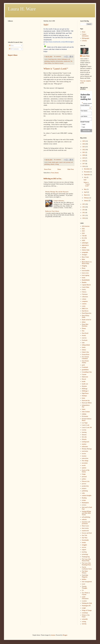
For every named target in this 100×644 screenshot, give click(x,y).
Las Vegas (85, 423)
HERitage (85, 389)
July (85, 177)
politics (84, 479)
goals (57, 162)
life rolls (84, 437)
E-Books (84, 41)
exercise (84, 338)
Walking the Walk (87, 603)
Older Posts (71, 169)
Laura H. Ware (22, 9)
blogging (84, 266)
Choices (84, 292)
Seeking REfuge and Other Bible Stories (86, 513)
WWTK (84, 624)
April (86, 192)
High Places (85, 393)
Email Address (86, 105)
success (84, 547)
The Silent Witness (85, 572)
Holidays (85, 396)
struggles (85, 545)
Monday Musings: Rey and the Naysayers (57, 192)
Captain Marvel (86, 285)
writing (57, 164)
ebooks (59, 59)
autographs (85, 252)
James (84, 409)
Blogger (65, 635)
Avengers (85, 255)
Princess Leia (86, 481)
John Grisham (86, 412)
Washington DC (86, 606)
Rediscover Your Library (52, 211)
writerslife (85, 619)
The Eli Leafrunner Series (87, 568)
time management (87, 582)
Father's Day (85, 352)
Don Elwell (85, 333)
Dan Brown (85, 311)
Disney (84, 328)
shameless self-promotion (57, 61)
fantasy (84, 350)
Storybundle (85, 540)
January (86, 201)
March (86, 195)
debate (84, 322)
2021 (84, 152)
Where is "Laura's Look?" (56, 69)
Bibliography (86, 38)
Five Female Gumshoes (85, 358)
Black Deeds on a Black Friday (87, 263)
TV (83, 590)
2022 (84, 150)
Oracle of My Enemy (86, 471)
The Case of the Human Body (86, 560)
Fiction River (86, 355)
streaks (84, 542)
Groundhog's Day (87, 372)
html (84, 124)
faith (83, 343)
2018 (84, 161)
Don (83, 331)
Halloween (85, 377)
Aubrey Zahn (86, 250)
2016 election (86, 226)
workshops (85, 613)
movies (84, 454)
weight (84, 608)
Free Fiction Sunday (85, 362)
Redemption (65, 59)
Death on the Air (87, 320)
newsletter (85, 463)
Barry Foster (85, 257)
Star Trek (85, 535)
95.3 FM (84, 238)
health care (85, 384)
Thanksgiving (86, 557)
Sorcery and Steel (87, 533)
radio (83, 493)
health (84, 381)
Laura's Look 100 (87, 427)
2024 (84, 144)
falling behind (86, 345)
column (84, 299)
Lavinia (84, 430)
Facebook (85, 340)
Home (59, 169)
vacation (84, 601)
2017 (84, 164)
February (87, 198)
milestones (85, 447)
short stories (85, 528)
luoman (53, 635)
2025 (84, 141)
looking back (86, 442)
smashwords (67, 61)
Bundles (84, 282)
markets (84, 444)
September (87, 175)
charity (84, 289)
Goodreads (85, 367)
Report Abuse (13, 55)
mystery (84, 456)
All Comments (14, 49)
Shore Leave (85, 526)
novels (84, 465)
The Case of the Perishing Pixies (86, 564)
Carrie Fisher (86, 287)
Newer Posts (48, 169)
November (87, 172)
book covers (85, 273)
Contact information (85, 35)
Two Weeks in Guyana (58, 63)
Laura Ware (86, 56)
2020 (84, 155)
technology (85, 554)
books (50, 162)
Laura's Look (62, 162)
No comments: (58, 56)
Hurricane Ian (86, 401)
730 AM (84, 236)
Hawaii (84, 379)
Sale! (46, 25)
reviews (84, 505)
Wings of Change (87, 610)
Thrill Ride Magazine (85, 576)
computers (85, 301)
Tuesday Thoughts (85, 587)
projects (84, 488)
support (84, 550)
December (87, 169)
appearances (85, 245)
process (84, 484)
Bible (83, 259)
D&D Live (85, 309)
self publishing (86, 517)
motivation (85, 451)
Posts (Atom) (55, 173)
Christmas (85, 294)
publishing (85, 491)
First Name (84, 111)
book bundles (86, 271)
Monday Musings (87, 449)
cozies (84, 306)
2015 (84, 204)
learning (84, 432)
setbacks (52, 164)
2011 (84, 215)
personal (68, 162)
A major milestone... (59, 201)
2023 (84, 147)
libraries (84, 435)
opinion (84, 468)
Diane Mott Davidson (85, 325)
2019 (84, 158)
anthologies (85, 243)
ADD (83, 241)
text (84, 127)
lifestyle (84, 439)
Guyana (84, 374)
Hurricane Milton (87, 403)
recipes (84, 500)
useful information (85, 598)
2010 (84, 218)
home (84, 398)
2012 (84, 213)
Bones (84, 268)
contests (84, 304)
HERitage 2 (85, 391)
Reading (84, 498)
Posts (11, 46)
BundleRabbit (86, 280)
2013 (84, 210)
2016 (84, 166)
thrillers (84, 579)
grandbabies (85, 370)
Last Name (84, 116)
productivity (85, 486)
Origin (84, 474)
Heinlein (84, 386)
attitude (84, 248)
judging (84, 414)
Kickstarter (85, 416)
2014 (84, 207)
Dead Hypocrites (53, 59)
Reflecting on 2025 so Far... (53, 179)
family (54, 162)
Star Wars (85, 538)
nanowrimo (85, 458)
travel (84, 584)
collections (85, 297)
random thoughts (87, 495)
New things (85, 461)
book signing (86, 275)
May (85, 189)
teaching (84, 552)
